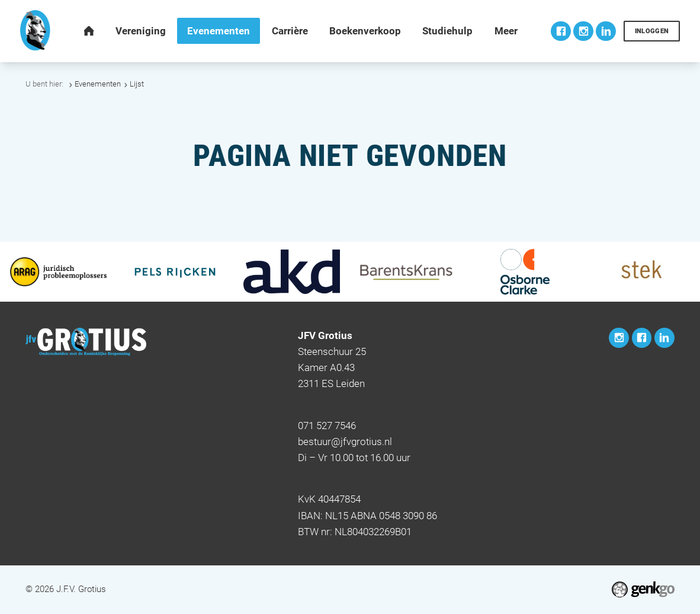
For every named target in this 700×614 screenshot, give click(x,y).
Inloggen (652, 31)
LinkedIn (606, 31)
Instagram (583, 31)
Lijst (137, 84)
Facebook (561, 31)
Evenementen (98, 84)
